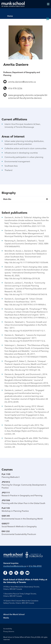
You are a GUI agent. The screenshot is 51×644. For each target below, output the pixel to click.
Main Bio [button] (25, 199)
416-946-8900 (35, 566)
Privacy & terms (9, 631)
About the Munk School (14, 614)
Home (10, 16)
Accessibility (8, 629)
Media (6, 618)
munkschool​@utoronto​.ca (15, 566)
